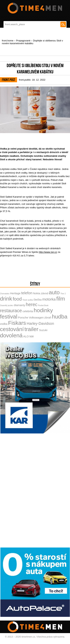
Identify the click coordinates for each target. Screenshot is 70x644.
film (61, 299)
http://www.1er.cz (48, 252)
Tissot (25, 300)
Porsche (23, 317)
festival (9, 317)
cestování (12, 329)
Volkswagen (36, 317)
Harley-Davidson (40, 323)
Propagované (23, 41)
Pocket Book (43, 305)
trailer (31, 329)
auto (54, 292)
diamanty (20, 305)
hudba (60, 317)
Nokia (36, 293)
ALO (26, 336)
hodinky (43, 310)
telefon (27, 293)
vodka (4, 324)
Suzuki (43, 330)
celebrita (28, 311)
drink (6, 299)
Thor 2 (63, 294)
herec (32, 304)
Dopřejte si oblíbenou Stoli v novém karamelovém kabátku (32, 42)
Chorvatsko (5, 294)
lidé (32, 336)
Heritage (15, 293)
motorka (49, 299)
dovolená (11, 335)
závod (44, 293)
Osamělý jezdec (7, 305)
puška (30, 300)
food (17, 299)
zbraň (48, 317)
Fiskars (17, 323)
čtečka (37, 300)
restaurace (11, 311)
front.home (8, 41)
